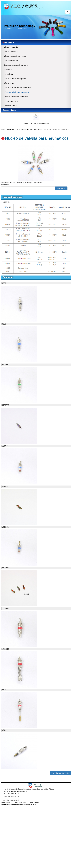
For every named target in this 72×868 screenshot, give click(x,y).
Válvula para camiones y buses (15, 56)
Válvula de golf (9, 83)
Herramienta (8, 74)
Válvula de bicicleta (11, 47)
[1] (28, 188)
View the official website (18, 831)
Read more (5, 831)
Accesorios (8, 70)
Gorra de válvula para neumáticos (16, 97)
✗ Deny (3, 815)
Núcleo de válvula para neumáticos (16, 92)
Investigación (61, 188)
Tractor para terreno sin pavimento (16, 65)
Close (2, 808)
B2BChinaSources (29, 805)
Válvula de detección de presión (15, 79)
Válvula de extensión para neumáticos (17, 88)
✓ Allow (3, 813)
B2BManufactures (15, 805)
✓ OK (57, 867)
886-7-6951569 (13, 794)
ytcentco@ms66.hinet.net (18, 792)
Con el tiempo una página (60, 773)
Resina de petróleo (11, 106)
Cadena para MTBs (11, 101)
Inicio (3, 130)
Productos (11, 130)
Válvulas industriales (11, 61)
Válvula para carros (11, 52)
